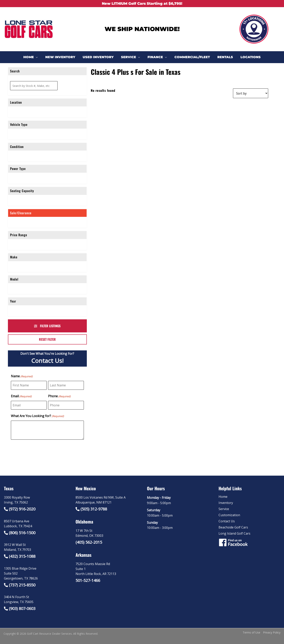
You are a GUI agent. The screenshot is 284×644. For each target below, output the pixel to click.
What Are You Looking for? (37, 416)
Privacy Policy (272, 633)
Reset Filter (47, 339)
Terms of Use (251, 633)
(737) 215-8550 (22, 585)
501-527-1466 (88, 580)
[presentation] (41, 452)
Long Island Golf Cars (234, 533)
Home (223, 497)
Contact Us (227, 521)
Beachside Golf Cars (233, 527)
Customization (229, 515)
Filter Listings (47, 326)
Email (21, 396)
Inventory (226, 503)
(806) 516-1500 (22, 533)
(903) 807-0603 (22, 608)
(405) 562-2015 (89, 542)
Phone (59, 396)
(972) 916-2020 (22, 509)
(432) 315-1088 (22, 556)
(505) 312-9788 (94, 509)
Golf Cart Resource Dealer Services (49, 634)
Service (224, 509)
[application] (40, 57)
